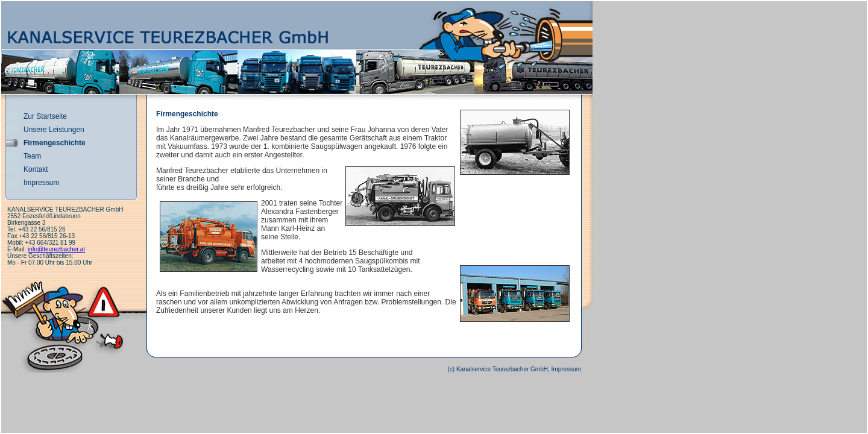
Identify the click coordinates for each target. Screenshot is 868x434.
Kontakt (36, 169)
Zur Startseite (45, 116)
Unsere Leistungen (54, 130)
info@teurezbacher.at (56, 249)
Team (32, 156)
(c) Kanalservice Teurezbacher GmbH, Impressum (514, 369)
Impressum (41, 183)
